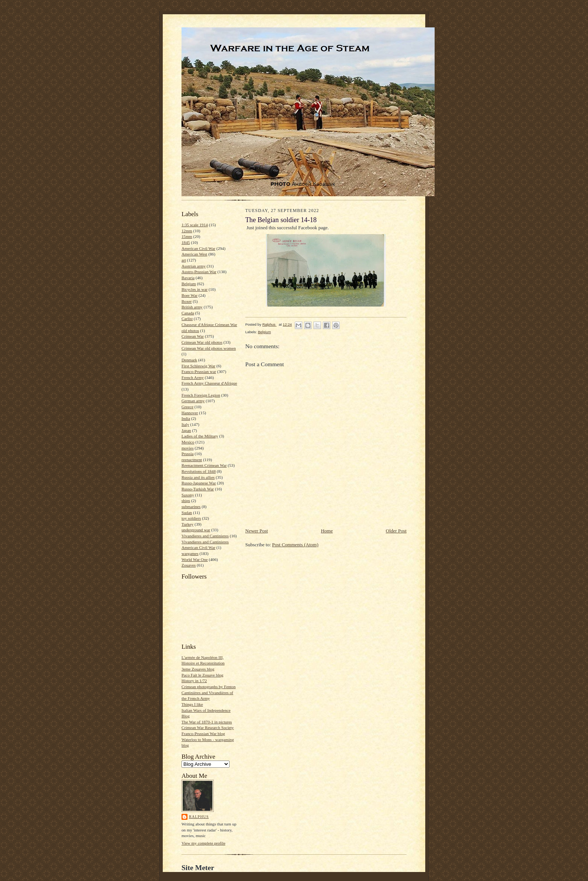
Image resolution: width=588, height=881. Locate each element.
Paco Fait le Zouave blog (202, 675)
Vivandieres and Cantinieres (205, 536)
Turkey (187, 524)
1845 (186, 242)
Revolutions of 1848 (199, 471)
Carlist (187, 319)
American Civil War (198, 248)
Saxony (188, 495)
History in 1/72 (194, 681)
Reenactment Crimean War (204, 465)
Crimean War (193, 336)
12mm (187, 231)
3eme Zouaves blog (198, 669)
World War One (195, 559)
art (184, 260)
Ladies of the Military (200, 436)
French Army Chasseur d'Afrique (209, 383)
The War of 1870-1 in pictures (207, 722)
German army (193, 401)
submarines (191, 507)
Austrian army (193, 266)
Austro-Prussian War (199, 272)
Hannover (190, 413)
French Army (193, 377)
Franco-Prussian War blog (203, 734)
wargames (190, 553)
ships (186, 501)
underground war (196, 530)
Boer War (190, 295)
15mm (187, 236)
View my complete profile (203, 843)
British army (192, 307)
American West (194, 254)
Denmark (189, 360)
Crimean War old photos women (209, 348)
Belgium (189, 284)
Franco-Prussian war (199, 371)
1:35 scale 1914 (195, 225)
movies (187, 448)
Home (327, 531)
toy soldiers (191, 518)
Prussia (187, 454)
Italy (185, 424)
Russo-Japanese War (199, 483)
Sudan (187, 513)
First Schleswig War (198, 366)
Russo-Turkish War (198, 489)
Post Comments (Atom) (295, 545)
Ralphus (199, 817)
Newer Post (256, 531)
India (186, 418)
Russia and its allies (198, 477)
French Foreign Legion (201, 395)
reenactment (192, 460)
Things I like (192, 704)
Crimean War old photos (202, 342)
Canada (188, 313)
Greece (187, 407)
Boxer (187, 301)
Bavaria (188, 278)
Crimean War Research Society (208, 728)
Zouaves (189, 565)
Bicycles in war (195, 289)
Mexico (188, 442)
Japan (186, 430)
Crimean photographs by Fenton (208, 687)
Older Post (396, 531)
